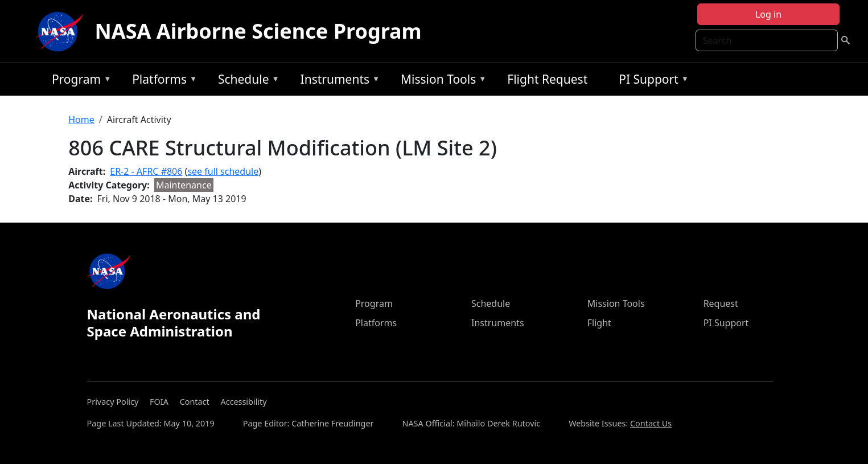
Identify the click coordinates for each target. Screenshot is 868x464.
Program (79, 81)
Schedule (246, 81)
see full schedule (223, 171)
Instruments (338, 81)
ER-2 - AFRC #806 (146, 171)
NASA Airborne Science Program (258, 31)
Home (81, 120)
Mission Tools (441, 81)
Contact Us (651, 423)
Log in (768, 14)
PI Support (651, 81)
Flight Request (547, 79)
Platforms (162, 81)
